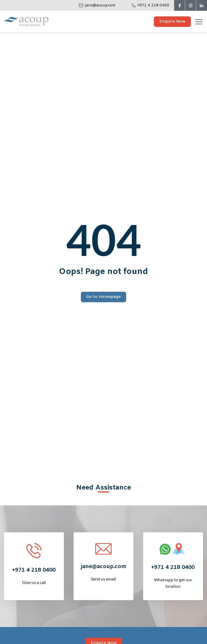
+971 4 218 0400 (153, 6)
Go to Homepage (103, 297)
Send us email (103, 568)
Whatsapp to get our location (173, 572)
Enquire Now (172, 22)
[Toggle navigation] (201, 22)
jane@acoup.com (100, 6)
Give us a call (34, 571)
